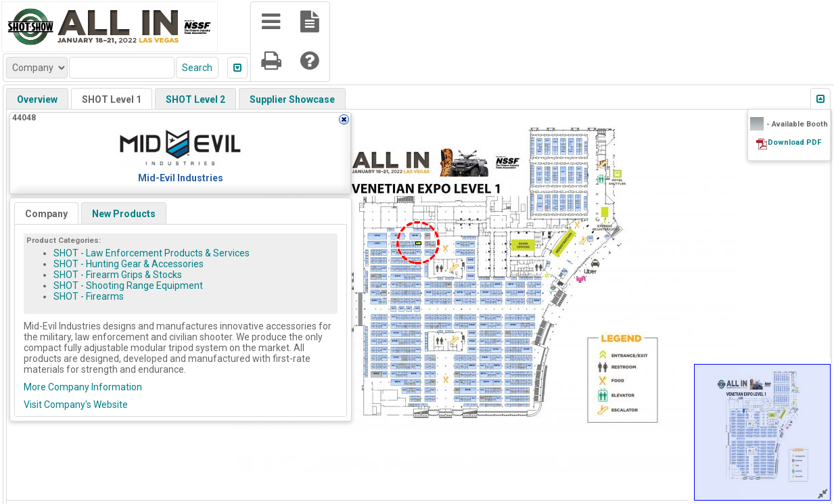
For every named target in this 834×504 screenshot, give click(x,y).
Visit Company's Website (76, 405)
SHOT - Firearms (89, 296)
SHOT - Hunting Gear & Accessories (129, 264)
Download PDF (794, 142)
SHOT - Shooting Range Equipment (128, 285)
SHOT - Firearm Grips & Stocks (118, 275)
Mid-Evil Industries (181, 178)
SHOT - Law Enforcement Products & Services (152, 253)
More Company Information (83, 387)
